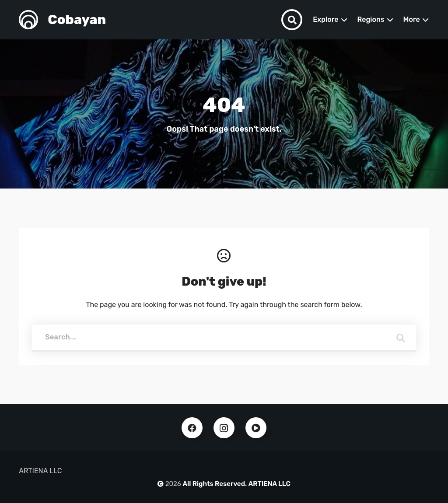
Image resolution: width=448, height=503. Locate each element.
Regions (371, 19)
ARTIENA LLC (269, 484)
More (412, 19)
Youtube (256, 428)
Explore (325, 19)
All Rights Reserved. (215, 484)
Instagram (224, 428)
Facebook (192, 428)
